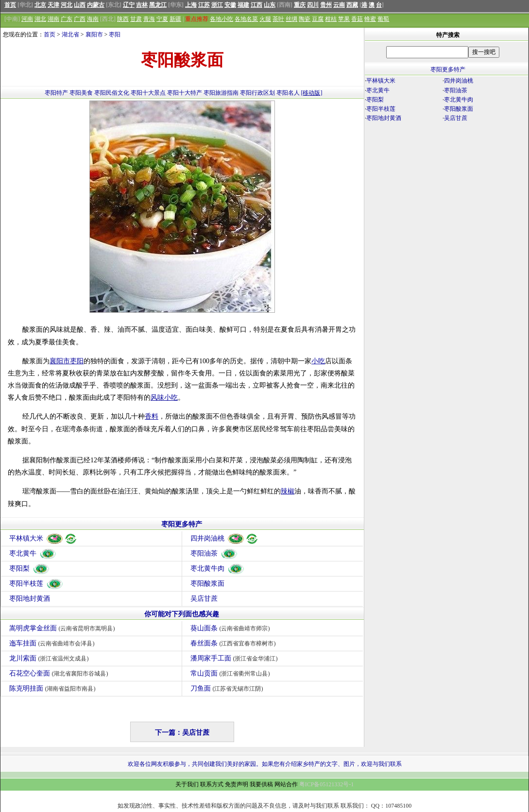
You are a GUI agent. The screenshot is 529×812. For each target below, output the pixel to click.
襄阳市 (94, 34)
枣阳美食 (81, 93)
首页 (10, 5)
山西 (80, 5)
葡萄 (383, 19)
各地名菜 (246, 19)
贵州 (326, 5)
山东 (270, 5)
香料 (152, 416)
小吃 (318, 361)
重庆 (300, 5)
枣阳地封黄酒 (30, 599)
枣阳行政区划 (257, 93)
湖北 (40, 19)
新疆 (175, 19)
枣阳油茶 (214, 553)
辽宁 (129, 5)
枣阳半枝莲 (36, 584)
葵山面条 (231, 628)
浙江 (217, 5)
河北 (67, 5)
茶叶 (278, 19)
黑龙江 (158, 5)
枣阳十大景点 (148, 93)
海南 (93, 19)
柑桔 (331, 19)
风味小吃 (164, 398)
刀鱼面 (228, 688)
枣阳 (115, 34)
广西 (80, 19)
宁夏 (162, 19)
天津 (53, 5)
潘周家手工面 (235, 658)
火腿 (265, 19)
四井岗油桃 (225, 538)
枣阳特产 (56, 93)
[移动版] (312, 93)
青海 (149, 19)
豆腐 (318, 19)
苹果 (344, 19)
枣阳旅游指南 (221, 93)
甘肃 (136, 19)
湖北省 (70, 34)
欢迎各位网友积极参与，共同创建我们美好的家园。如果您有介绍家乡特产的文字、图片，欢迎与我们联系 (265, 764)
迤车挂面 (53, 643)
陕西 (123, 19)
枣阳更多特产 (182, 524)
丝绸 (291, 19)
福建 (243, 5)
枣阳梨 (30, 568)
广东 (67, 19)
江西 (256, 5)
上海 (191, 5)
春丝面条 (234, 643)
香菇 (357, 19)
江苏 (204, 5)
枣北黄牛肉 (218, 568)
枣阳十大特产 (185, 93)
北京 (40, 5)
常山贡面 (231, 673)
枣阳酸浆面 (207, 584)
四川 (313, 5)
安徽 (230, 5)
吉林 (142, 5)
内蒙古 (96, 5)
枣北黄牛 (33, 553)
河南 (27, 19)
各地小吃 (222, 19)
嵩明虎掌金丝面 (63, 628)
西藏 (352, 5)
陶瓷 (305, 19)
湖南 (53, 19)
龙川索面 (50, 658)
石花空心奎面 (60, 673)
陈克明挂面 (54, 688)
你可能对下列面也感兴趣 (182, 614)
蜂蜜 (370, 19)
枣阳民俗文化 (112, 93)
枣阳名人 (288, 93)
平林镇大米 (43, 538)
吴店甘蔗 (204, 599)
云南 (339, 5)
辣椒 (288, 491)
